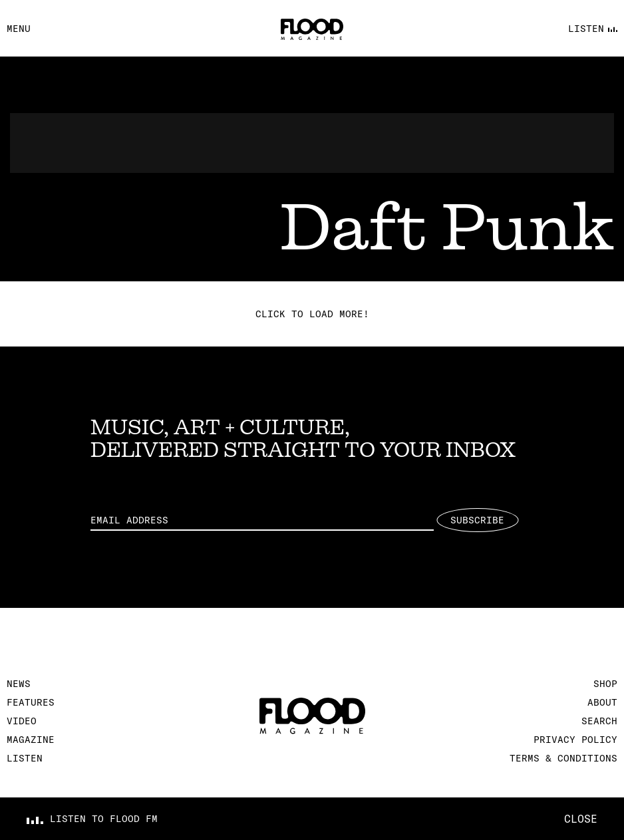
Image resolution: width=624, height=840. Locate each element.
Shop (605, 684)
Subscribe (477, 520)
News (19, 684)
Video (22, 721)
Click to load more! (312, 314)
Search (599, 721)
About (602, 702)
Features (31, 702)
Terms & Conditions (563, 758)
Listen (25, 758)
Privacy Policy (575, 740)
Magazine (31, 740)
